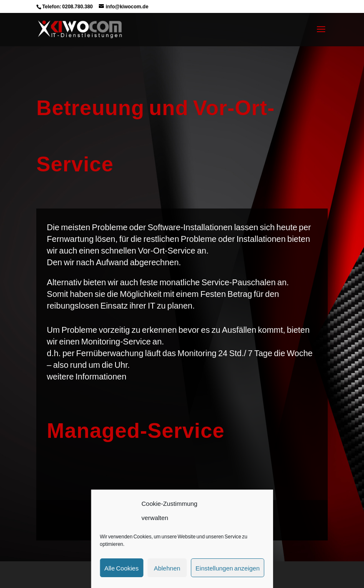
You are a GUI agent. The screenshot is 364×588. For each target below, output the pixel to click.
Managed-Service (136, 430)
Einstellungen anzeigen (228, 568)
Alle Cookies (121, 568)
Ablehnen (167, 568)
